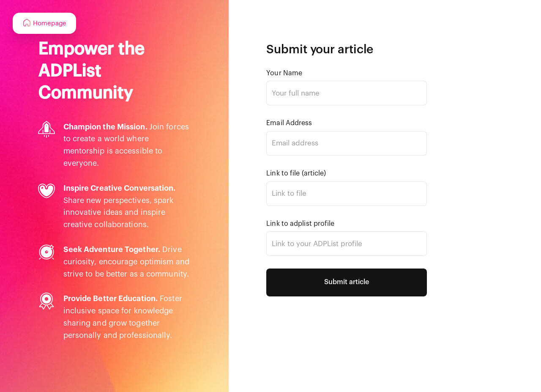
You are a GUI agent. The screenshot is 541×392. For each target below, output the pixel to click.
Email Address (289, 123)
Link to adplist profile (300, 224)
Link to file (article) (296, 173)
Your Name (284, 73)
